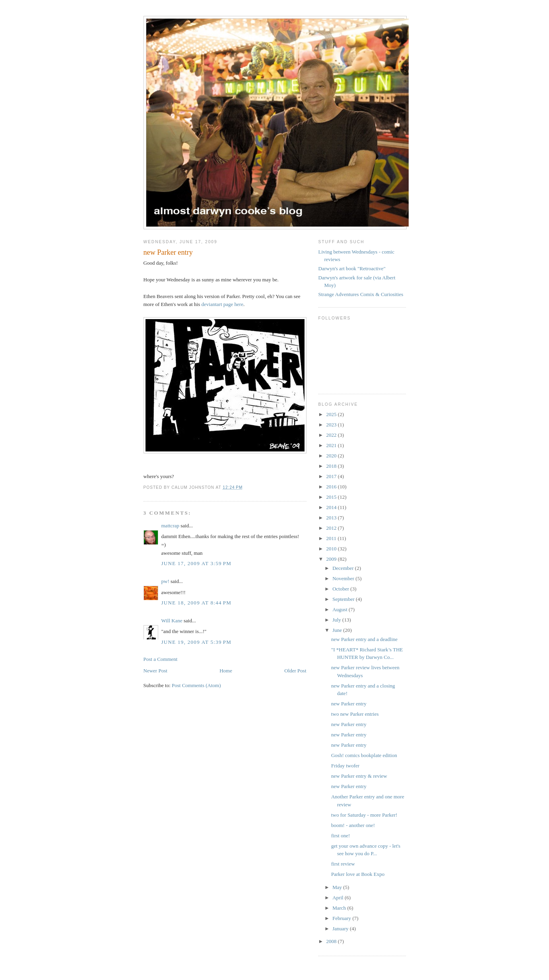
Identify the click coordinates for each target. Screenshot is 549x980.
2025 (332, 414)
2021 (332, 445)
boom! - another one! (353, 825)
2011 (332, 538)
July (337, 620)
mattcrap (170, 526)
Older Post (295, 671)
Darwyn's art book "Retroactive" (352, 268)
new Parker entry (349, 704)
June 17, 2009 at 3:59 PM (197, 563)
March (340, 908)
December (344, 568)
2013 (332, 518)
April (339, 898)
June (338, 630)
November (344, 578)
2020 (332, 456)
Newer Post (155, 671)
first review (343, 864)
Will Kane (172, 621)
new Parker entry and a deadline (364, 639)
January (341, 929)
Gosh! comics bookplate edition (364, 755)
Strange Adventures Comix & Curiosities (361, 294)
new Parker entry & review (359, 776)
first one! (340, 836)
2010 (332, 549)
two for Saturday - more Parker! (364, 815)
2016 (332, 487)
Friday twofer (345, 766)
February (342, 918)
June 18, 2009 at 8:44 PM (197, 603)
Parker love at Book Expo (358, 874)
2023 (332, 425)
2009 (332, 559)
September (344, 599)
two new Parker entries (355, 714)
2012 (332, 528)
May (338, 887)
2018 (332, 466)
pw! (165, 581)
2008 (332, 941)
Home (226, 671)
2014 (332, 507)
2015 (332, 497)
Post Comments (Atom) (196, 685)
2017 (332, 476)
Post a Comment (161, 659)
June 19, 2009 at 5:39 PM (197, 642)
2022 (332, 435)
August (340, 609)
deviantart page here (222, 304)
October (341, 589)
